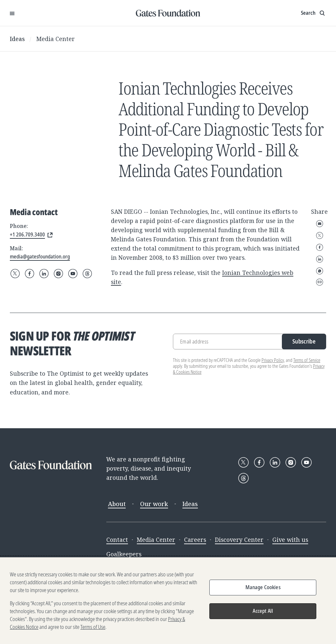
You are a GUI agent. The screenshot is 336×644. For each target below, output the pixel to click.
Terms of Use (93, 627)
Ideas (17, 39)
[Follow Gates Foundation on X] (15, 274)
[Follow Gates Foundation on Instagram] (58, 274)
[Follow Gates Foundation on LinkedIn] (44, 274)
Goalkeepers (124, 554)
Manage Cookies (263, 587)
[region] (168, 601)
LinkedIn (320, 259)
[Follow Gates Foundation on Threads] (87, 274)
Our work (154, 504)
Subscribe (304, 341)
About (117, 504)
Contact (117, 540)
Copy (320, 282)
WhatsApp (320, 271)
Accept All (263, 611)
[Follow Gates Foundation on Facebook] (30, 274)
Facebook (320, 247)
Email (320, 224)
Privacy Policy (273, 360)
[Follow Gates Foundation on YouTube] (73, 274)
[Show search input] (314, 13)
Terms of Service (307, 360)
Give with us (290, 540)
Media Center (56, 39)
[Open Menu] (12, 13)
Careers (195, 540)
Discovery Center (239, 540)
